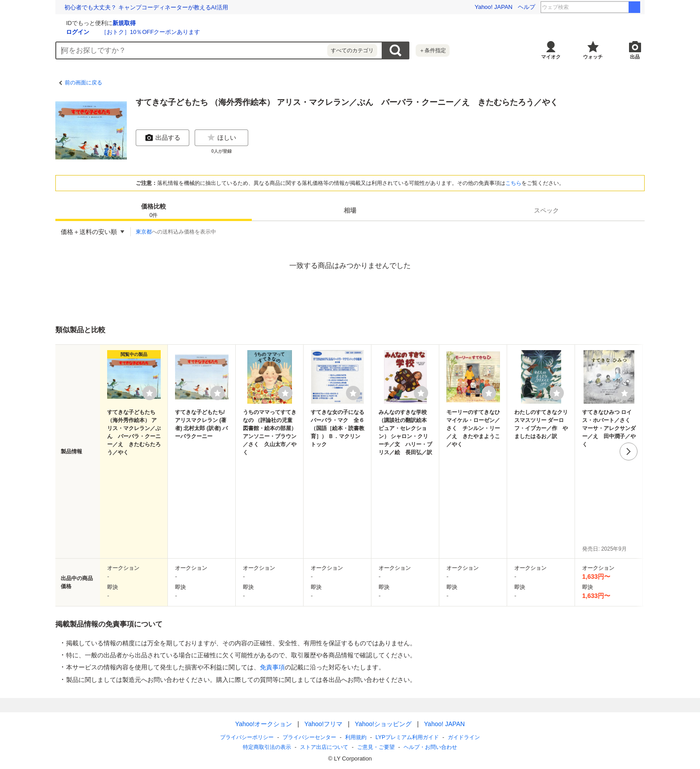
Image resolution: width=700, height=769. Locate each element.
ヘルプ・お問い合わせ (430, 747)
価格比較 (154, 211)
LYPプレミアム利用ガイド (407, 737)
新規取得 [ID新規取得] (230, 23)
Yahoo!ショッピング (383, 724)
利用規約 (356, 737)
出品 (635, 57)
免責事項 (272, 667)
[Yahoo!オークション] (112, 22)
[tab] (154, 210)
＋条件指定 (433, 50)
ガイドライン (464, 737)
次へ (629, 451)
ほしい (221, 138)
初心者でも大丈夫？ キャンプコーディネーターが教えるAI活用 (146, 7)
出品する (162, 138)
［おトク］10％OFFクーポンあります (257, 32)
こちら (513, 183)
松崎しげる (609, 7)
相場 (350, 210)
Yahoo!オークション (264, 724)
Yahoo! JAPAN (494, 7)
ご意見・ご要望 (376, 747)
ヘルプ (527, 7)
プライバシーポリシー (247, 737)
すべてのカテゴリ (352, 50)
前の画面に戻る (83, 83)
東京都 (144, 232)
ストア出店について (324, 747)
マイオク (551, 57)
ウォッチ (593, 57)
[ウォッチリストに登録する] (150, 393)
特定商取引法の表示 (267, 747)
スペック (546, 210)
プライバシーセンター (309, 737)
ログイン (184, 32)
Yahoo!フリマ (323, 724)
